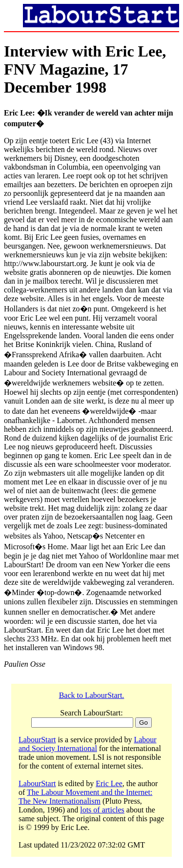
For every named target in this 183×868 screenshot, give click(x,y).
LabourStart (37, 740)
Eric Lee (109, 783)
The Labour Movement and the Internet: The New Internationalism (85, 797)
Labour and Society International (88, 744)
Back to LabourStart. (92, 695)
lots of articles (102, 810)
